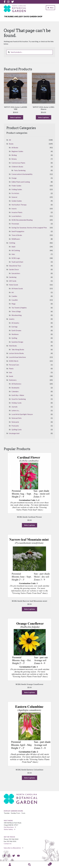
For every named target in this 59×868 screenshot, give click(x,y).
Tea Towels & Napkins (19, 308)
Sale (10, 372)
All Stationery (16, 384)
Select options (17, 118)
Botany (14, 159)
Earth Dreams (16, 330)
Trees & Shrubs (17, 235)
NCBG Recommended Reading (22, 220)
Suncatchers (16, 273)
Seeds (11, 376)
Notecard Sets (17, 418)
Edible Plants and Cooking (21, 182)
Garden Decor (14, 269)
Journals (14, 407)
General (14, 197)
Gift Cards (13, 281)
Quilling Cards (17, 430)
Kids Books (13, 346)
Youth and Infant (17, 262)
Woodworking (17, 315)
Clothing (12, 243)
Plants (11, 369)
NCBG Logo (16, 258)
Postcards (15, 426)
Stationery (13, 380)
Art (13, 292)
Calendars (15, 391)
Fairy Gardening (20, 170)
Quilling (14, 338)
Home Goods (14, 285)
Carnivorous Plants (18, 163)
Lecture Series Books (16, 353)
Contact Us (8, 844)
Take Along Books (18, 349)
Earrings (15, 327)
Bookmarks (15, 388)
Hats (13, 254)
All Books (15, 148)
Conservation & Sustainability (22, 174)
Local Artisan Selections (17, 357)
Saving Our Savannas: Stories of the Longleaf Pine (29, 228)
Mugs (14, 304)
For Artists (15, 193)
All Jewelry (15, 323)
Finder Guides (16, 186)
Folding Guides (17, 189)
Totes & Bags (16, 311)
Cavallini (15, 300)
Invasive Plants (17, 212)
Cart (46, 863)
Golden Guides (17, 201)
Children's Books (17, 167)
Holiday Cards (16, 403)
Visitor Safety (8, 829)
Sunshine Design (17, 342)
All (10, 140)
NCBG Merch (14, 361)
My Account (10, 865)
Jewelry (12, 319)
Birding (14, 155)
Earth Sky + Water (18, 395)
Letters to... (16, 410)
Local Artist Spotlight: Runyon (22, 414)
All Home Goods (17, 288)
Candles (14, 296)
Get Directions (9, 827)
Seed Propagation (18, 231)
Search (29, 865)
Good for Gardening (19, 399)
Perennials (15, 224)
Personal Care (14, 365)
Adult (13, 247)
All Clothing (16, 250)
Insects (14, 209)
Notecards (15, 422)
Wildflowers (16, 239)
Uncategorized (14, 433)
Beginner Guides (17, 151)
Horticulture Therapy (19, 205)
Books (11, 144)
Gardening (13, 277)
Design (14, 178)
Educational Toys (15, 266)
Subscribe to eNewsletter (12, 848)
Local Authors (16, 216)
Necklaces (15, 334)
